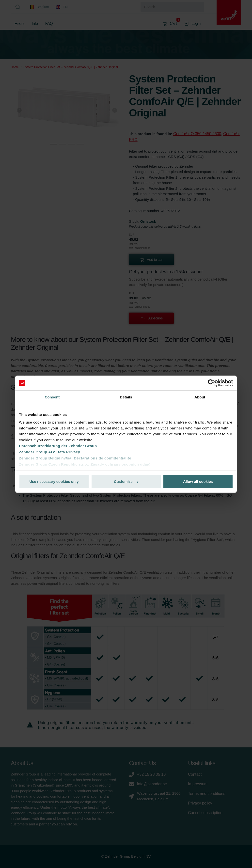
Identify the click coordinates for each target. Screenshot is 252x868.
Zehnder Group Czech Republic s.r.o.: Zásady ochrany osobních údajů (85, 464)
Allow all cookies (198, 481)
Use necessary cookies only (54, 481)
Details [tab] (126, 397)
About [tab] (200, 397)
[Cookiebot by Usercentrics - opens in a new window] (212, 383)
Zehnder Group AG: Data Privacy (50, 452)
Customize (126, 481)
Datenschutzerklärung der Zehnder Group (58, 446)
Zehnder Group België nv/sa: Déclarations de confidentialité (75, 458)
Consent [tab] (52, 397)
